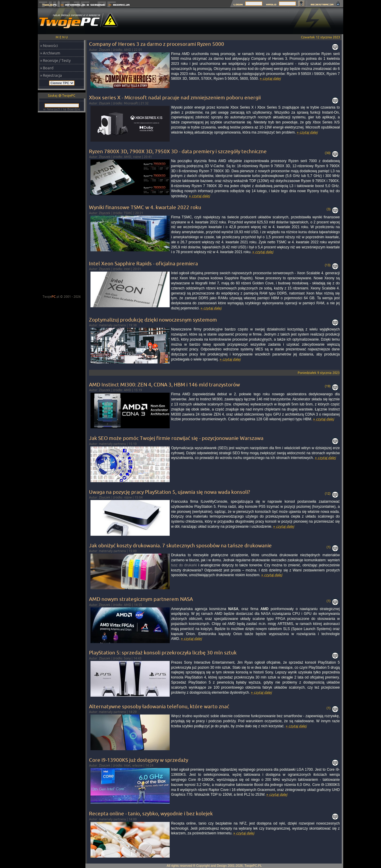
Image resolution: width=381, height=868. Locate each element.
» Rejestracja (51, 75)
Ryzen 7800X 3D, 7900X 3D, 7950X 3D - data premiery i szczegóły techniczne (178, 151)
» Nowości (49, 46)
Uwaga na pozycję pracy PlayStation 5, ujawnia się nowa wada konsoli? (170, 492)
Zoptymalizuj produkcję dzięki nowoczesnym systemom (153, 320)
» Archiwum (50, 53)
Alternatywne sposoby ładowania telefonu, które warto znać (159, 706)
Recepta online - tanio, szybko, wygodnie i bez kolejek (151, 813)
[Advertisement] (235, 21)
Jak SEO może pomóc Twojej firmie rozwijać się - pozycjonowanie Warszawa (176, 438)
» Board (47, 68)
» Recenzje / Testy (55, 60)
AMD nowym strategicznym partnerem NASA (141, 599)
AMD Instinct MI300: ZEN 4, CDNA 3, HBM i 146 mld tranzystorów (164, 384)
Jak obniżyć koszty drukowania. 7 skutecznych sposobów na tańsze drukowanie (180, 545)
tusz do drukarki (184, 565)
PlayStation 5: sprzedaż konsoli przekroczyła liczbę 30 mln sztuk (163, 652)
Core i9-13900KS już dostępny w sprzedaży (139, 760)
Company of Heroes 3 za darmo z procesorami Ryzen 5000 (157, 44)
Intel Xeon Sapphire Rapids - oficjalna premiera (143, 263)
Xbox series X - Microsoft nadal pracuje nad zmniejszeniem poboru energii (175, 97)
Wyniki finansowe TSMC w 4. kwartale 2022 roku (145, 207)
